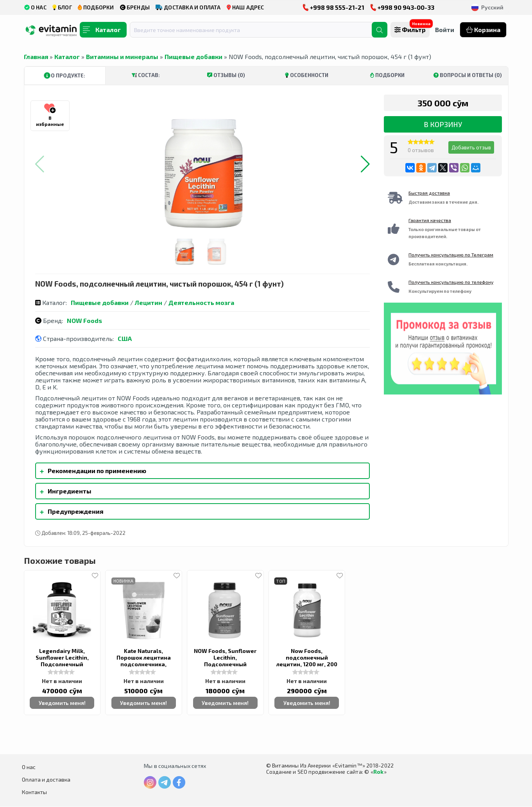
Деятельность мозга (201, 302)
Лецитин (149, 302)
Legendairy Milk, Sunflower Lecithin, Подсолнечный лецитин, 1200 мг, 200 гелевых (62, 664)
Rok (379, 772)
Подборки (387, 75)
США (125, 338)
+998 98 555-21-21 (333, 7)
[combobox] (256, 30)
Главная (36, 56)
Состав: (146, 75)
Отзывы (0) (226, 75)
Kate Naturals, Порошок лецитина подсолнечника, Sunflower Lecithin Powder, (144, 664)
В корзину (443, 124)
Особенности (307, 75)
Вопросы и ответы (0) (468, 75)
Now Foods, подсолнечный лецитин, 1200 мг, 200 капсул (307, 661)
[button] (365, 164)
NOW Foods (84, 320)
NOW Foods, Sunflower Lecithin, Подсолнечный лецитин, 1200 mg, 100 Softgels (225, 664)
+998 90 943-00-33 (402, 7)
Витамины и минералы (122, 56)
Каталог (67, 56)
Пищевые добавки (193, 56)
